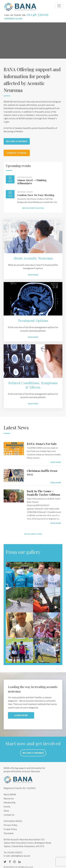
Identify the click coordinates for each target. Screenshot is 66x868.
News (6, 811)
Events (7, 807)
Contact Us (9, 815)
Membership (10, 802)
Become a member (17, 141)
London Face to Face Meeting (36, 195)
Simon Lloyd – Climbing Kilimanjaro (32, 182)
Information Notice (13, 821)
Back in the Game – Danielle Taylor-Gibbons (44, 493)
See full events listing (33, 208)
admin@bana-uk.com (21, 856)
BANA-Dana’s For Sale (42, 444)
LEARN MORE (21, 715)
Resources (9, 798)
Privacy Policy (11, 825)
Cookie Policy (10, 829)
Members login (13, 19)
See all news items (33, 534)
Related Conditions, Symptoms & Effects (33, 385)
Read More (33, 275)
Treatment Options (33, 320)
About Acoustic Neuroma (33, 258)
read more (56, 462)
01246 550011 (38, 14)
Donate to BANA (17, 153)
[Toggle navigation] (59, 6)
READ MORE (33, 337)
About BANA (10, 794)
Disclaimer (9, 833)
